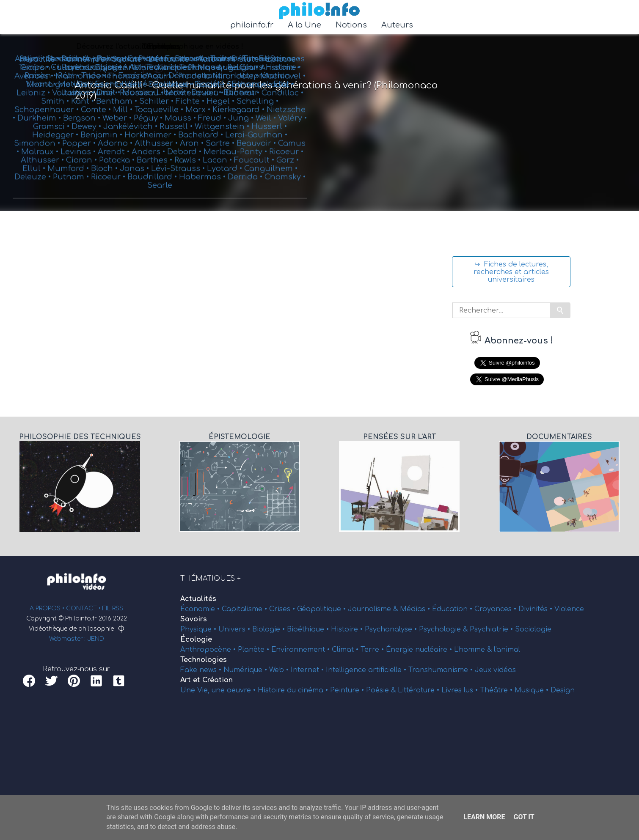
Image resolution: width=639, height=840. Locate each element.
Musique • (533, 690)
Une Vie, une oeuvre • (219, 690)
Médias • (416, 609)
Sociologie (533, 629)
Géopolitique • (322, 609)
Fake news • (202, 670)
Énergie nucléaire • (420, 650)
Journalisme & (374, 609)
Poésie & (382, 690)
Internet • (308, 670)
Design (563, 690)
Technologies (204, 660)
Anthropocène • (209, 650)
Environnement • (302, 650)
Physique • (199, 629)
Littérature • (420, 690)
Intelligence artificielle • (367, 670)
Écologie (196, 640)
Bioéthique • (309, 629)
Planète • (255, 650)
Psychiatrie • (492, 629)
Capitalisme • (245, 609)
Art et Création (207, 680)
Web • (280, 670)
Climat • (346, 650)
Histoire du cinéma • (294, 690)
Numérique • (246, 670)
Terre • (373, 650)
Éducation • (453, 609)
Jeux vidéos (495, 670)
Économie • (201, 609)
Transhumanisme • (442, 670)
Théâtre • (497, 690)
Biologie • (270, 629)
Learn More (484, 817)
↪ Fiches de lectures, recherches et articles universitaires (511, 272)
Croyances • (496, 609)
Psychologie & (444, 629)
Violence (569, 609)
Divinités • (536, 609)
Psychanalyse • (392, 629)
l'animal (507, 650)
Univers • (235, 629)
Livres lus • (461, 690)
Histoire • (348, 629)
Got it (524, 817)
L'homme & (474, 650)
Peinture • (348, 690)
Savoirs (194, 619)
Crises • (283, 609)
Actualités (198, 599)
